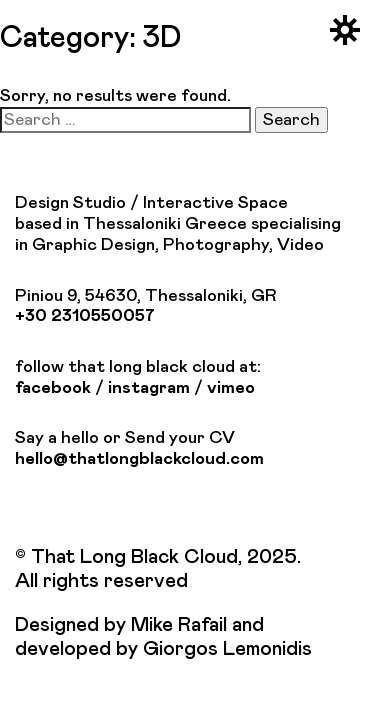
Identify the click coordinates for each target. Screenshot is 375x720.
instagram (149, 388)
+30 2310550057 (85, 316)
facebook (53, 388)
